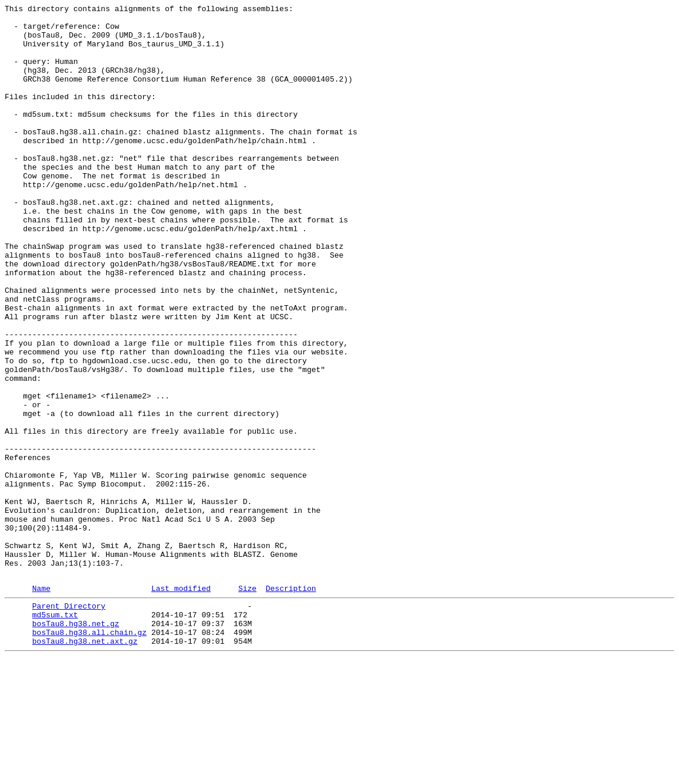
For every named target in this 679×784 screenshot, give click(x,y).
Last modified (181, 704)
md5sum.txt (55, 734)
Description (291, 704)
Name (41, 704)
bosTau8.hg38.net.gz (76, 745)
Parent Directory (69, 724)
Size (247, 704)
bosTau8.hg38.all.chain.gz (89, 755)
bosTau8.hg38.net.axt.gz (85, 766)
